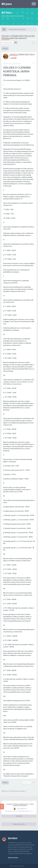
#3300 (33, 64)
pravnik (14, 58)
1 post (34, 42)
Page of (27, 782)
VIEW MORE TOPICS (19, 824)
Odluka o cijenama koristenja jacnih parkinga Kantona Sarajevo (18, 37)
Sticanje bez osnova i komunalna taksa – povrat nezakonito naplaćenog (20, 805)
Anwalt (27, 866)
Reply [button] (5, 48)
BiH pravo (7, 4)
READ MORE (19, 816)
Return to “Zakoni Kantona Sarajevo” (14, 791)
